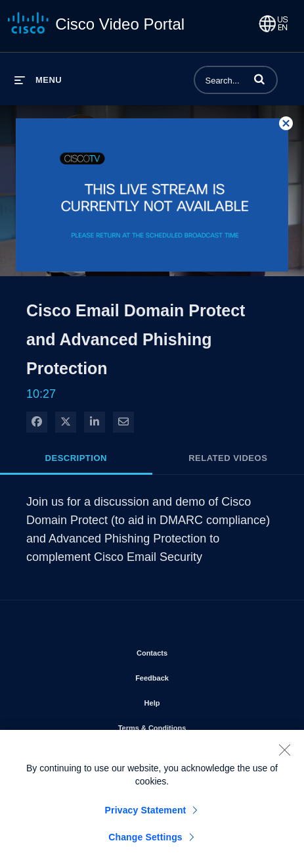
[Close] (284, 754)
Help (190, 700)
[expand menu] (38, 80)
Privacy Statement (146, 814)
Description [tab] (76, 458)
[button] (259, 79)
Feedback (189, 675)
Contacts (189, 650)
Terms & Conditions (190, 725)
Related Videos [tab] (228, 458)
